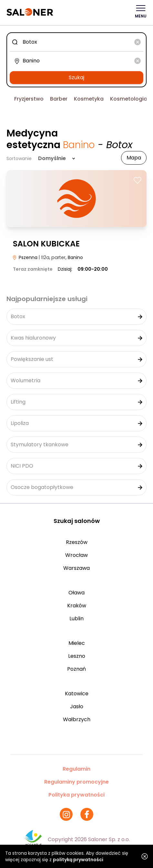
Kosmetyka (89, 99)
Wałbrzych (77, 719)
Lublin (76, 618)
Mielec (77, 643)
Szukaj (76, 77)
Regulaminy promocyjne (76, 782)
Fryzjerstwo (29, 99)
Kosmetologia (129, 99)
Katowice (77, 694)
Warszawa (76, 568)
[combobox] (76, 42)
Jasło (77, 706)
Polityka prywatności (76, 795)
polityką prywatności (78, 860)
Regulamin (76, 769)
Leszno (77, 656)
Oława (76, 593)
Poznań (76, 669)
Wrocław (76, 555)
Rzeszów (77, 542)
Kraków (77, 606)
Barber (59, 99)
